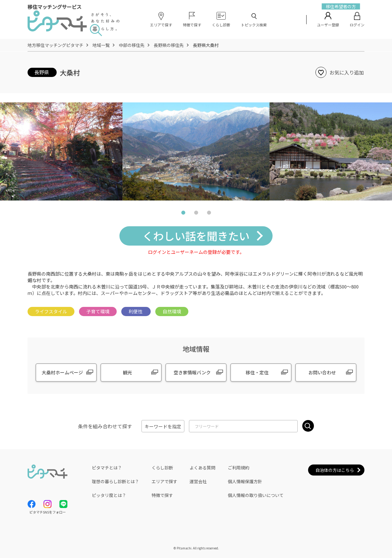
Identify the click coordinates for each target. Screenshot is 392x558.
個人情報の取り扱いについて (256, 495)
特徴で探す (162, 495)
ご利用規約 (239, 468)
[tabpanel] (196, 151)
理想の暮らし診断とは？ (115, 481)
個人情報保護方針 (245, 481)
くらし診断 (162, 468)
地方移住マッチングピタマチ (55, 45)
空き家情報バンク (192, 372)
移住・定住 (257, 372)
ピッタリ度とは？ (109, 495)
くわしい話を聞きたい (196, 236)
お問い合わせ (322, 372)
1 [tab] (183, 214)
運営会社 (198, 481)
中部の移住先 (132, 45)
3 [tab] (209, 214)
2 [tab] (196, 214)
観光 (127, 372)
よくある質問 (202, 468)
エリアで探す (164, 481)
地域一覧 (101, 45)
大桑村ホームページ (62, 372)
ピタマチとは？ (107, 468)
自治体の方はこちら (335, 470)
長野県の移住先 (169, 45)
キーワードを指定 (163, 426)
